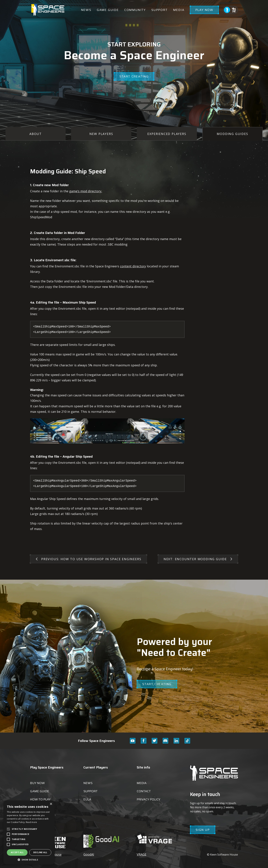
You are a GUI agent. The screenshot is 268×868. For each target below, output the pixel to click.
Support (159, 10)
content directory (133, 266)
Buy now (37, 783)
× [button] (51, 804)
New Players (101, 134)
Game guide (108, 10)
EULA (87, 799)
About (36, 134)
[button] (29, 860)
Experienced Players (167, 134)
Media (179, 10)
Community (135, 10)
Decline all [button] (40, 852)
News (86, 10)
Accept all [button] (17, 852)
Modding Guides (232, 134)
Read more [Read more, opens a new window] (31, 822)
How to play (40, 799)
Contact (144, 791)
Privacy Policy (149, 799)
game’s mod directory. (86, 191)
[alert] (29, 833)
